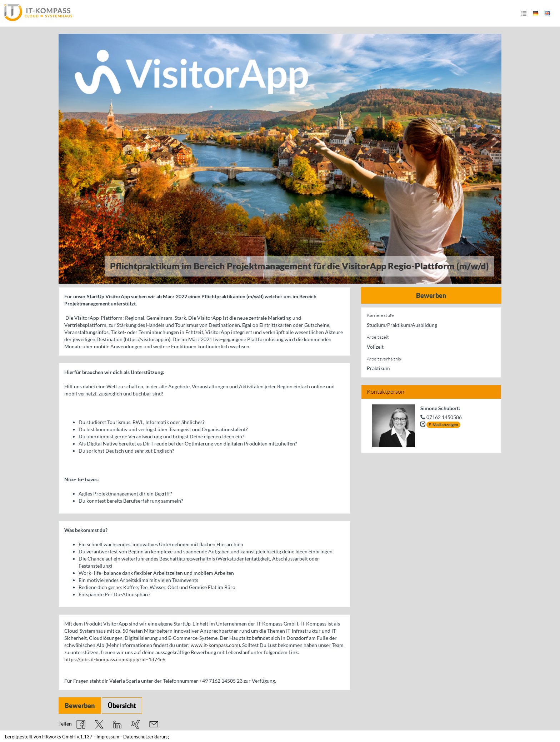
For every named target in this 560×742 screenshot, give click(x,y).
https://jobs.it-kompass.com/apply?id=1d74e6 (115, 659)
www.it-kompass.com (215, 645)
